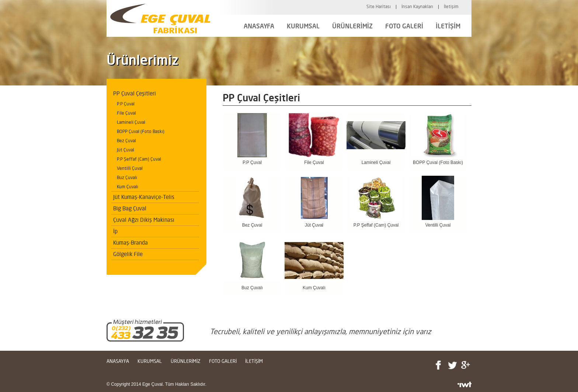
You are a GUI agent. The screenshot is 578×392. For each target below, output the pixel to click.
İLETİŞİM (448, 26)
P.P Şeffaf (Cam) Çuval (139, 159)
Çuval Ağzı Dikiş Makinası (144, 220)
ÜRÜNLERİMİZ (352, 26)
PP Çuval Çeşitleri (135, 93)
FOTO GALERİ (404, 26)
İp (115, 231)
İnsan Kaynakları (417, 6)
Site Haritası (379, 6)
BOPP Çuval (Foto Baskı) (141, 131)
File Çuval (126, 113)
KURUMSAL (303, 26)
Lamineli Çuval (131, 122)
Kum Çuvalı (128, 187)
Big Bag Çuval (130, 208)
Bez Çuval (126, 141)
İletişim (451, 6)
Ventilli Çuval (130, 168)
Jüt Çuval (126, 150)
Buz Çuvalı (127, 177)
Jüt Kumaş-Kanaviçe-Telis (144, 197)
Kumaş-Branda (130, 243)
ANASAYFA (259, 26)
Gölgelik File (128, 254)
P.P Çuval (126, 104)
